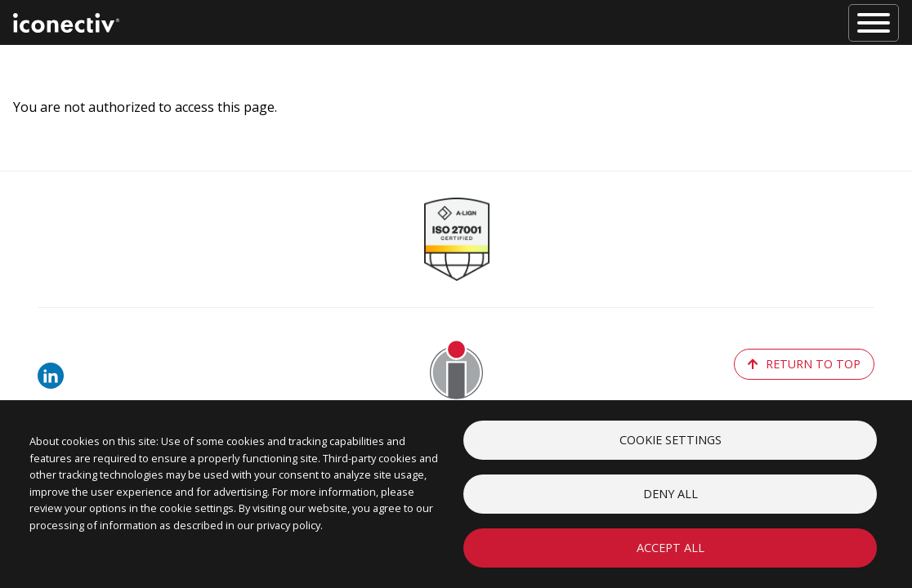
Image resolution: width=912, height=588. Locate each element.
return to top (804, 364)
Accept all (671, 548)
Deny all (671, 494)
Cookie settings (671, 440)
